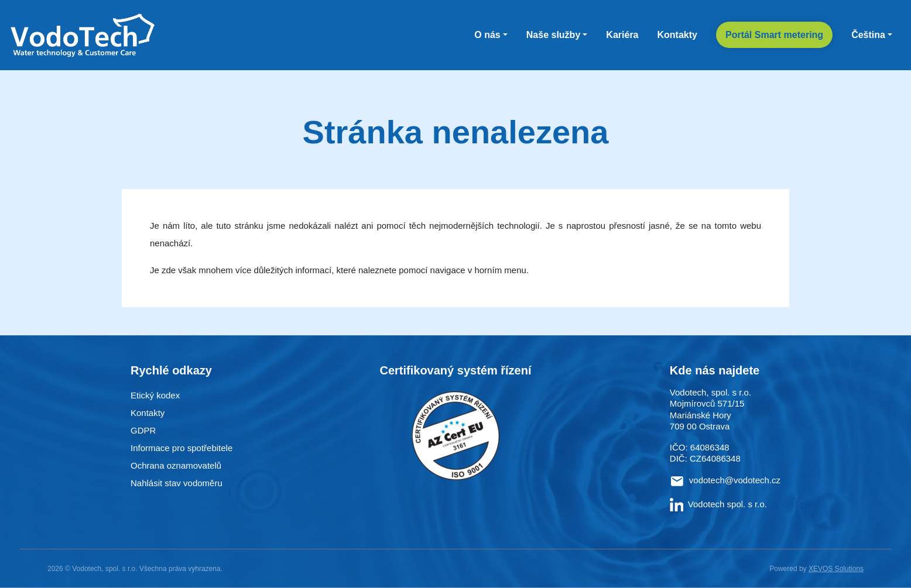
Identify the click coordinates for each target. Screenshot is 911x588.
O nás (487, 35)
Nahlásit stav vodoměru (177, 483)
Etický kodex (155, 395)
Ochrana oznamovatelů (176, 465)
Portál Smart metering (774, 35)
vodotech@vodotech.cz (735, 480)
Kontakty (677, 35)
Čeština (868, 35)
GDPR (143, 430)
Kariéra (622, 35)
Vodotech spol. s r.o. (718, 504)
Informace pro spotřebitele (181, 448)
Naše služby (553, 35)
